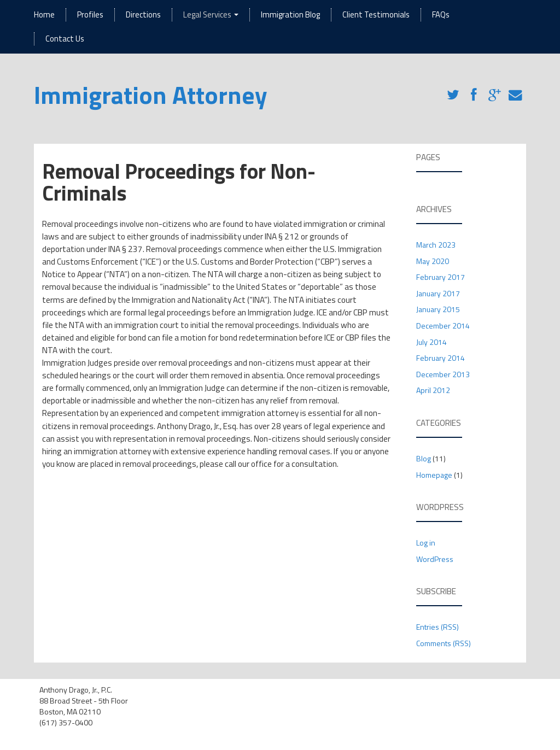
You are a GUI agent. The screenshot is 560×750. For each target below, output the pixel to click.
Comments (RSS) (444, 643)
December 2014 (443, 326)
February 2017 (441, 277)
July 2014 (431, 342)
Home (44, 14)
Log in (426, 543)
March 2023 (436, 245)
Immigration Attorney (151, 95)
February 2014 (441, 358)
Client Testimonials (376, 14)
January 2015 (438, 309)
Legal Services (211, 14)
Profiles (90, 14)
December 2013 (443, 374)
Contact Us (65, 39)
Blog (424, 458)
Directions (143, 14)
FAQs (441, 14)
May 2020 (433, 261)
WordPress (435, 559)
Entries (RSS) (437, 627)
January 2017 (438, 293)
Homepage (434, 475)
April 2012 (433, 390)
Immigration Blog (290, 14)
